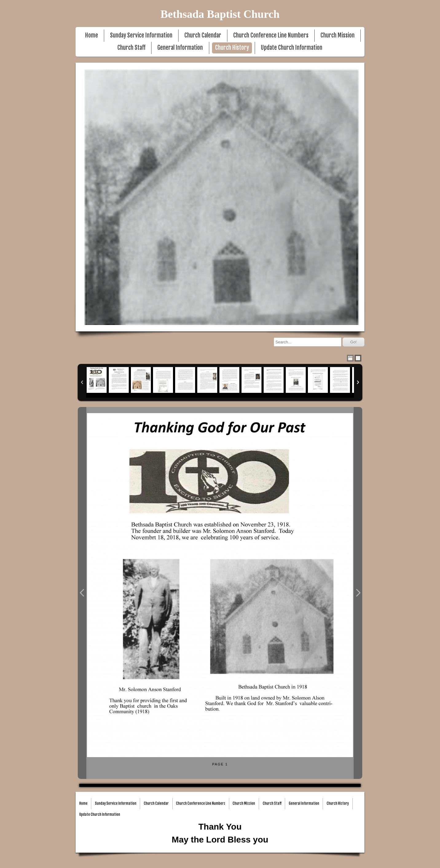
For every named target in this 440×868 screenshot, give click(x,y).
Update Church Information (292, 48)
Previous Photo (82, 593)
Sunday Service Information (141, 35)
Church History (232, 48)
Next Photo (358, 593)
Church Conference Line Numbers (271, 35)
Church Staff (131, 48)
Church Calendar (203, 35)
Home (92, 35)
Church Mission (338, 35)
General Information (180, 48)
